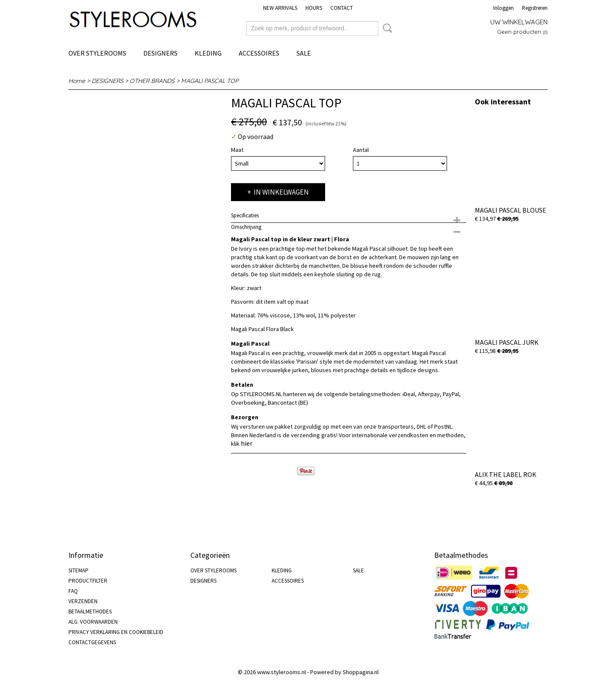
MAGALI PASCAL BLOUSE (511, 210)
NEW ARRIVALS (280, 8)
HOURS (314, 8)
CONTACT (342, 8)
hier (247, 443)
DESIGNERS (160, 53)
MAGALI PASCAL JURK (507, 342)
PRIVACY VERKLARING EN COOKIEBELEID (116, 632)
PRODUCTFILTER (88, 581)
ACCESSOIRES (259, 53)
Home (77, 81)
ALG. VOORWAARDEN (93, 622)
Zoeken (386, 28)
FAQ (73, 591)
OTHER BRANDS (152, 81)
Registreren (535, 8)
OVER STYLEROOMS (97, 53)
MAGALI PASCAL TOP (210, 81)
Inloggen (503, 8)
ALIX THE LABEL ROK (506, 474)
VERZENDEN (83, 601)
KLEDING (208, 53)
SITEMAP (78, 570)
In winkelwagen (281, 192)
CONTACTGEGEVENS (92, 642)
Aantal (361, 150)
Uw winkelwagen (519, 22)
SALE (304, 53)
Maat (237, 150)
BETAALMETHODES (90, 612)
